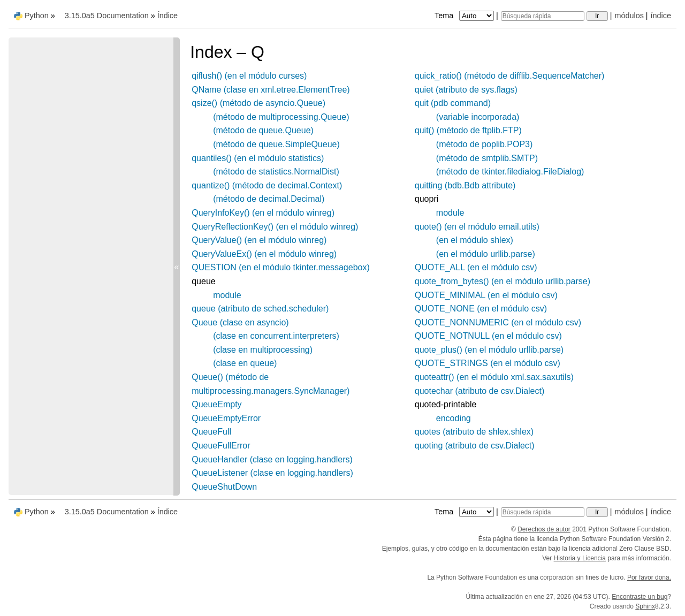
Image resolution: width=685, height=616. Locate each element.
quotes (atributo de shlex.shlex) (474, 432)
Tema (465, 16)
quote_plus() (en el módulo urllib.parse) (489, 350)
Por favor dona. (649, 577)
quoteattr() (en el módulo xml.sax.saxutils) (494, 377)
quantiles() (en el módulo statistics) (258, 158)
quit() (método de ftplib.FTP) (468, 130)
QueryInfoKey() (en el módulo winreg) (263, 213)
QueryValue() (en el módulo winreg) (259, 240)
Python (37, 16)
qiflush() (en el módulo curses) (249, 76)
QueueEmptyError (226, 418)
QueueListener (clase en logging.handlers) (272, 473)
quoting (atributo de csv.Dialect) (475, 446)
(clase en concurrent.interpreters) (276, 336)
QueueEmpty (216, 404)
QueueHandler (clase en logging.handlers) (272, 459)
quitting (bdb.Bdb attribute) (465, 185)
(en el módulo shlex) (475, 240)
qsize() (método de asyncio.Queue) (258, 103)
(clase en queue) (245, 363)
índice (661, 16)
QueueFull (211, 432)
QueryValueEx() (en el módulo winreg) (264, 254)
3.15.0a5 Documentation (107, 16)
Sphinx (645, 606)
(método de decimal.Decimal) (269, 199)
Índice (168, 16)
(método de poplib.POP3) (485, 144)
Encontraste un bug (640, 597)
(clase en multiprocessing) (263, 350)
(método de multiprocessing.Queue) (281, 117)
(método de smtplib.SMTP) (487, 158)
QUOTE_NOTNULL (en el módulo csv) (488, 336)
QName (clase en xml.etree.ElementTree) (271, 90)
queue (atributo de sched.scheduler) (260, 309)
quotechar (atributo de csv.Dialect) (479, 391)
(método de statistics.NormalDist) (276, 172)
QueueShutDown (224, 487)
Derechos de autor (544, 529)
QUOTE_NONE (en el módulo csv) (481, 309)
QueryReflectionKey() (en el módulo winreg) (275, 227)
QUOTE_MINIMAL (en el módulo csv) (486, 295)
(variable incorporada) (478, 117)
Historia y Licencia (580, 558)
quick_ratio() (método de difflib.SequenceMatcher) (510, 76)
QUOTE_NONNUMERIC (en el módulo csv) (498, 322)
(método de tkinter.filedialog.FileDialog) (510, 172)
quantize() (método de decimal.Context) (267, 185)
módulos (629, 16)
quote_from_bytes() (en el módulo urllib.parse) (503, 281)
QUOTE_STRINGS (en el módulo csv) (488, 363)
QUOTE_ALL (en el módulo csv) (476, 267)
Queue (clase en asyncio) (240, 322)
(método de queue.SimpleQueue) (276, 144)
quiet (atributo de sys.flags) (466, 90)
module (227, 295)
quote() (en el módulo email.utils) (477, 227)
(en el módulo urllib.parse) (486, 254)
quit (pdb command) (453, 103)
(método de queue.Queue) (263, 130)
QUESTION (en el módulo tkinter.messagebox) (281, 267)
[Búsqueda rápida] (543, 16)
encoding (454, 418)
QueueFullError (221, 446)
